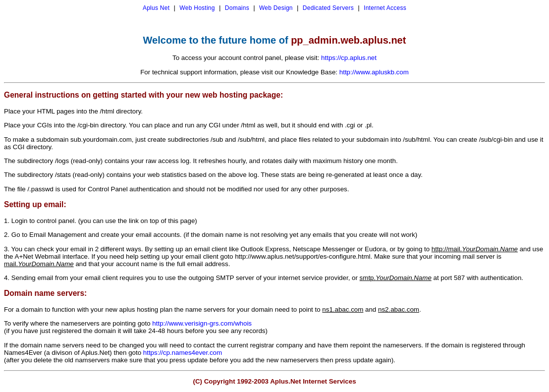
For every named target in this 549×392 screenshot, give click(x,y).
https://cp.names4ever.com (183, 353)
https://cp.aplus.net (349, 58)
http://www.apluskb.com (374, 72)
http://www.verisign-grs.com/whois (202, 323)
